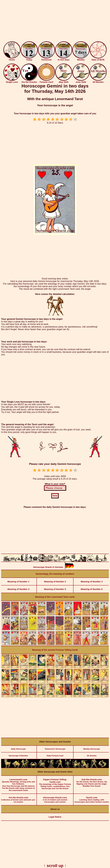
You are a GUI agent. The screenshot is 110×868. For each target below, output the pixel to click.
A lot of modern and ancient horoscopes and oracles (55, 798)
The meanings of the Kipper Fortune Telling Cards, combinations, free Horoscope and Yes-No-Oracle (55, 783)
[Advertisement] (55, 21)
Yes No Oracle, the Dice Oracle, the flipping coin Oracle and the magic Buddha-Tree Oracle (92, 781)
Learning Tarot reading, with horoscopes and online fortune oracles (92, 798)
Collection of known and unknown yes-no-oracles (18, 798)
